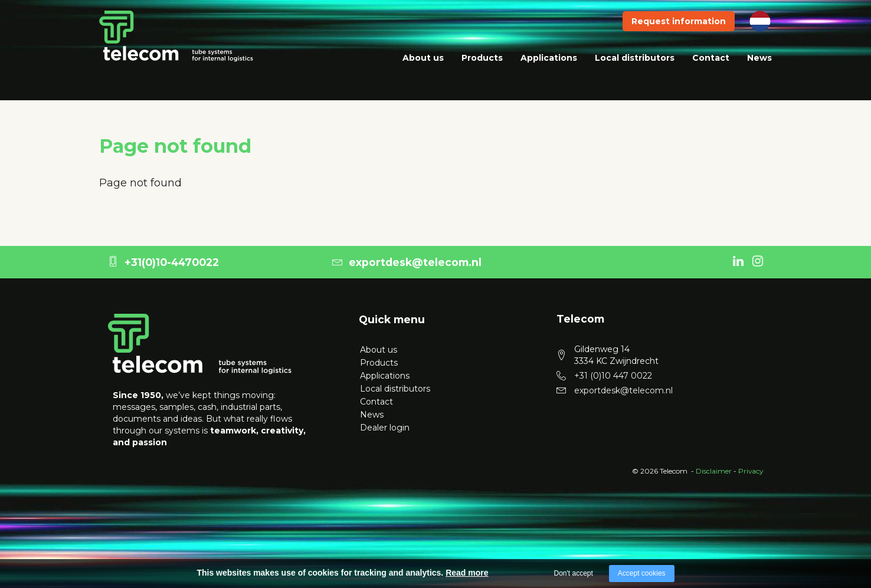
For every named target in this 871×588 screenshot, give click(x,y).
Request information (679, 34)
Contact (711, 71)
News (759, 71)
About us (423, 71)
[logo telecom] (176, 48)
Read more (467, 573)
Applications (549, 71)
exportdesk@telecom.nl (407, 262)
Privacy (751, 471)
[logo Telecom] (200, 343)
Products (482, 71)
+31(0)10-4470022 (163, 262)
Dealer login (384, 428)
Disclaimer (714, 471)
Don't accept (574, 573)
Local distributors (635, 71)
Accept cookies (642, 573)
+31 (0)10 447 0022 (613, 376)
